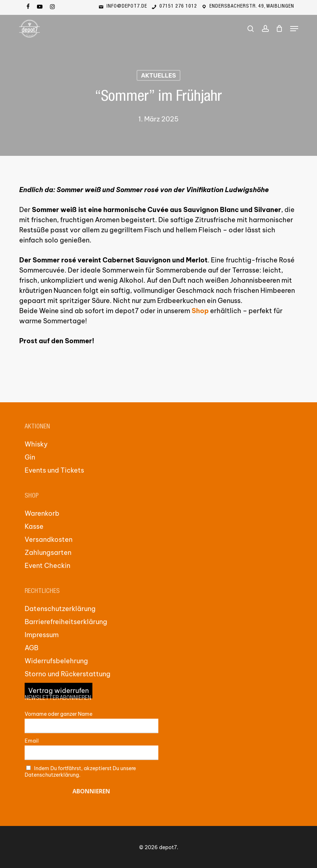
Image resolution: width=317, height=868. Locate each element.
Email (32, 741)
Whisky (36, 444)
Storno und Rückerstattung (68, 674)
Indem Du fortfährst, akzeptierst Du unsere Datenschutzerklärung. (80, 772)
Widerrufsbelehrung (56, 661)
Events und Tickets (54, 470)
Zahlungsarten (48, 553)
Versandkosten (49, 539)
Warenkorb (42, 513)
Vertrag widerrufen (59, 691)
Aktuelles (158, 75)
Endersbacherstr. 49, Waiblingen (247, 7)
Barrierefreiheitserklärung (66, 622)
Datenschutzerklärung (60, 609)
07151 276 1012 (174, 7)
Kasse (34, 526)
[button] (294, 29)
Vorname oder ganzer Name (59, 714)
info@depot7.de (122, 7)
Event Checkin (47, 566)
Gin (30, 457)
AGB (32, 648)
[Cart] (280, 29)
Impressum (42, 635)
